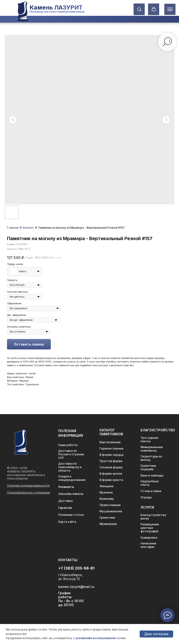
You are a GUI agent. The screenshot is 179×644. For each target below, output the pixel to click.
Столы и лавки (151, 491)
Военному (107, 499)
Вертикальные (110, 442)
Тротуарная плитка (149, 439)
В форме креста (111, 480)
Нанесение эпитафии (148, 545)
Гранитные (107, 518)
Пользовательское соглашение (29, 492)
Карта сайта (67, 522)
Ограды (146, 497)
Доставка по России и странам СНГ (71, 454)
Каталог (28, 228)
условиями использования (96, 638)
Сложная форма (111, 467)
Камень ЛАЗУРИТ (56, 7)
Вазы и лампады (152, 475)
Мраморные (108, 524)
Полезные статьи (71, 515)
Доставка (65, 501)
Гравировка (149, 538)
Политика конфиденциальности (28, 485)
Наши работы (68, 445)
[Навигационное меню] (170, 9)
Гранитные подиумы (148, 467)
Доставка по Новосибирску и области (70, 467)
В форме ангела (111, 474)
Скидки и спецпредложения (72, 478)
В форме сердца (112, 455)
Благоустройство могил (153, 517)
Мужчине (106, 492)
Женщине (107, 486)
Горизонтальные (112, 448)
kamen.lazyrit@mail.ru (76, 587)
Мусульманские (111, 511)
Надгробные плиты (150, 483)
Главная (13, 228)
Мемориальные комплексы (152, 449)
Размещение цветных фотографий (150, 528)
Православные (110, 505)
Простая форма (111, 461)
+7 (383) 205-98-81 (76, 568)
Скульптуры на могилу (151, 458)
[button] (139, 9)
